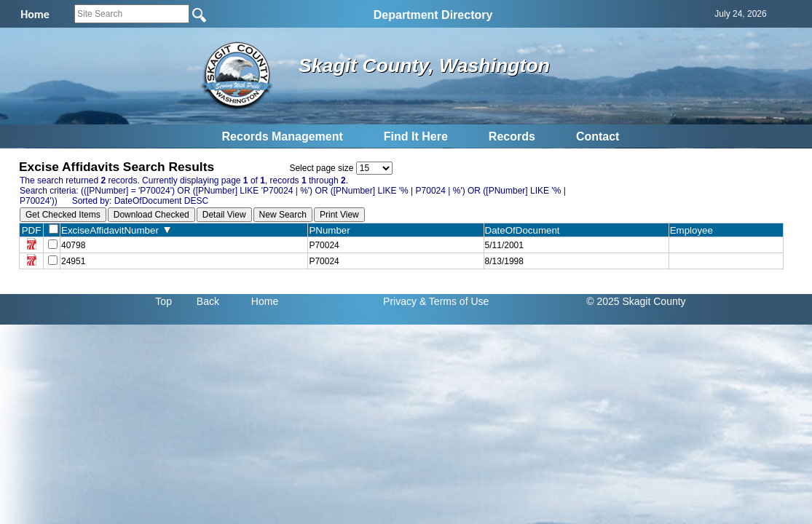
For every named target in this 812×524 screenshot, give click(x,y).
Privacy (400, 301)
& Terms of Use (454, 301)
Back (208, 301)
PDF (32, 230)
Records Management (283, 136)
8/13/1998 (504, 261)
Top (163, 301)
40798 (73, 245)
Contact (598, 136)
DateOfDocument (525, 230)
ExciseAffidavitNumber (116, 230)
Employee (695, 230)
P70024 (324, 245)
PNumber (332, 230)
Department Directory (433, 15)
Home (265, 301)
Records (512, 136)
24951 (73, 261)
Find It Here (416, 136)
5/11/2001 (504, 245)
